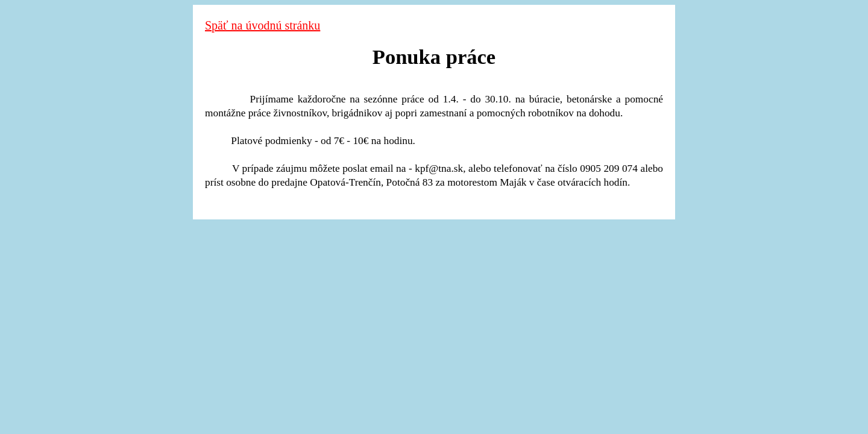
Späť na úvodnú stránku (263, 25)
